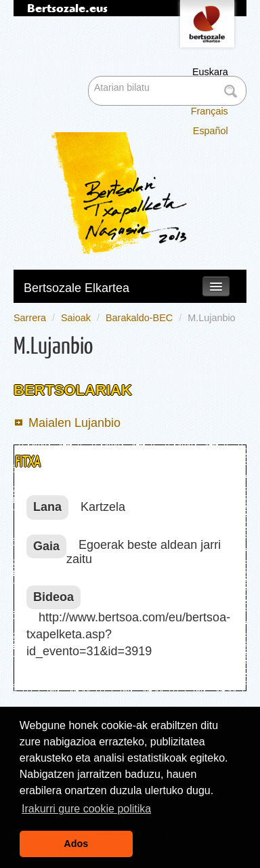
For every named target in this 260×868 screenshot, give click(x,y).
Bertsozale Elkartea (77, 288)
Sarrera (30, 318)
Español (211, 131)
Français (210, 111)
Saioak (76, 318)
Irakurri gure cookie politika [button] (86, 809)
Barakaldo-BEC (139, 318)
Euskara (210, 72)
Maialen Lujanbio (74, 423)
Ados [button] (76, 844)
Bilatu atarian (90, 78)
